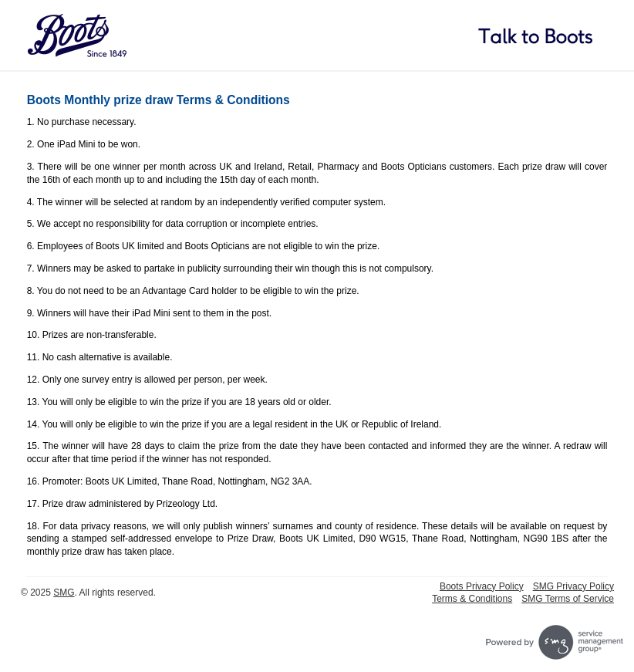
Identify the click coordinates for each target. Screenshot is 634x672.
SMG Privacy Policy (573, 586)
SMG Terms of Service (568, 599)
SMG (64, 593)
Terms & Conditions (472, 599)
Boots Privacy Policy (482, 586)
